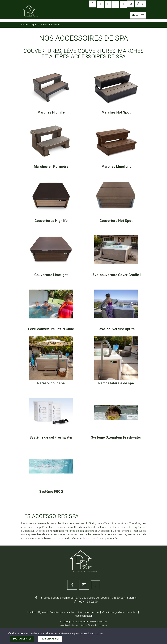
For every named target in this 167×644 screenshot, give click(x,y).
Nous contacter (83, 616)
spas (29, 523)
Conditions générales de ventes (119, 612)
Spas (35, 25)
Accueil (25, 25)
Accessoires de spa (50, 25)
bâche (88, 534)
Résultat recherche (88, 612)
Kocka (95, 625)
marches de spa (74, 531)
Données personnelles (62, 612)
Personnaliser (50, 639)
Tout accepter (22, 639)
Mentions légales (37, 612)
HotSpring (91, 523)
